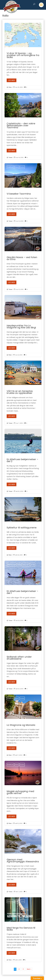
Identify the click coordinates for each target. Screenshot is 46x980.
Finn (10, 87)
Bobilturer (10, 27)
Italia (17, 27)
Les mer (12, 80)
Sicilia (22, 27)
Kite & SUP (26, 433)
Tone (10, 157)
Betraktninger (12, 364)
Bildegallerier (11, 501)
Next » (29, 969)
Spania (28, 27)
